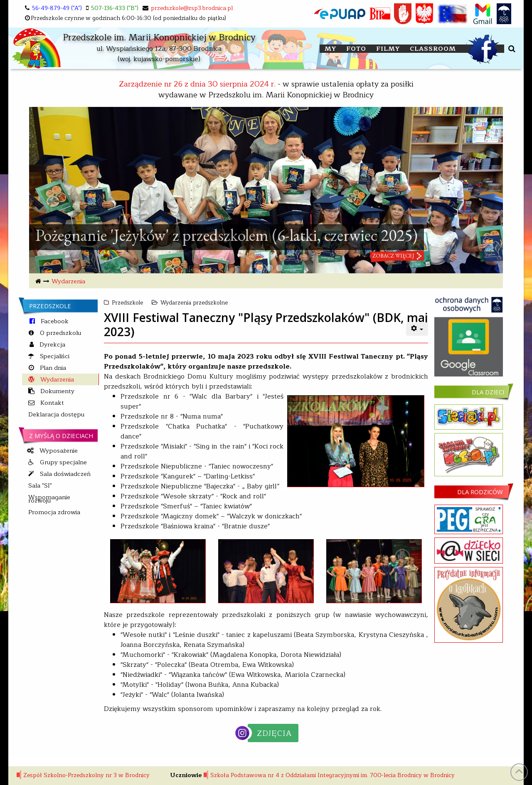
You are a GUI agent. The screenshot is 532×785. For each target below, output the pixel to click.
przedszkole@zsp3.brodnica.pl (192, 8)
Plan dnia (52, 368)
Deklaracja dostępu (56, 414)
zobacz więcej (393, 272)
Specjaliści (54, 356)
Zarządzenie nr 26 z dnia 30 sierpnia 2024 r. (197, 84)
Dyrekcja (52, 344)
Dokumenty (57, 391)
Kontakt (51, 403)
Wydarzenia (68, 281)
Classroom (433, 49)
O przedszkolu (60, 333)
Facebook (54, 321)
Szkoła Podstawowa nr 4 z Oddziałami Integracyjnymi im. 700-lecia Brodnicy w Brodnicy (332, 775)
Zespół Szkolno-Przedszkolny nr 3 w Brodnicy (86, 775)
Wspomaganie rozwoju (49, 499)
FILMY (388, 49)
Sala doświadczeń (64, 474)
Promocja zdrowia (54, 512)
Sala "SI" (40, 485)
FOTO (356, 49)
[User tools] (417, 329)
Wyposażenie (58, 451)
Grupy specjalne (63, 462)
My (330, 49)
